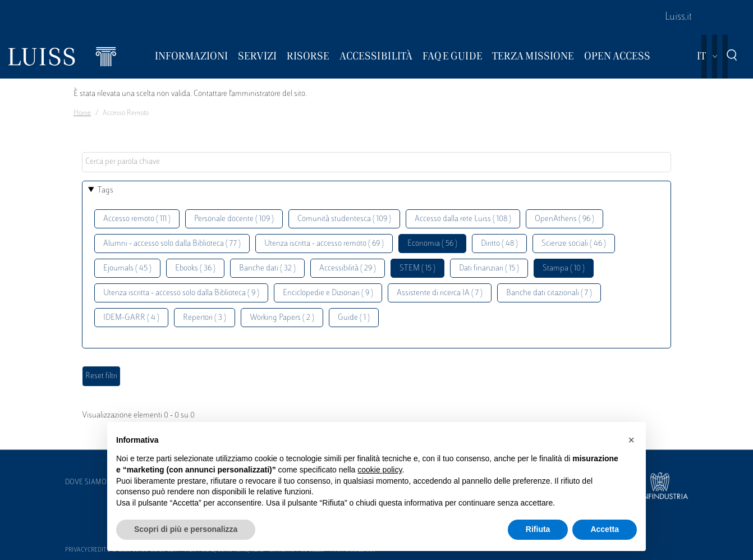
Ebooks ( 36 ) (195, 268)
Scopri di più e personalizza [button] (186, 529)
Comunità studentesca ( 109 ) (344, 219)
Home (82, 113)
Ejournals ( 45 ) (127, 268)
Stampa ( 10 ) (564, 268)
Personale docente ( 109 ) (234, 219)
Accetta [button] (605, 529)
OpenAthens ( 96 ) (564, 219)
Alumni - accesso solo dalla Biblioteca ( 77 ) (172, 244)
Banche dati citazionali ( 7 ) (549, 293)
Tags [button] (105, 191)
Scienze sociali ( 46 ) (574, 244)
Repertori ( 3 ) (205, 318)
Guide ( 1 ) (354, 318)
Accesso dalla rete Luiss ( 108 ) (463, 219)
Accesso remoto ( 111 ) (137, 219)
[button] (631, 440)
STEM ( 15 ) (417, 268)
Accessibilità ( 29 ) (348, 268)
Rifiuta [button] (538, 529)
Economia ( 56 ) (432, 244)
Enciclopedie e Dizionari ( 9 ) (328, 293)
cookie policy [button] (380, 470)
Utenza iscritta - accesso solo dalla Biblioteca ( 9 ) (181, 293)
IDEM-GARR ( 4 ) (131, 318)
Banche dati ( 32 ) (267, 268)
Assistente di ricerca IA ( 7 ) (440, 293)
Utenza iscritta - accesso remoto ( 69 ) (324, 244)
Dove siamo (86, 483)
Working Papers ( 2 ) (282, 318)
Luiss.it (678, 17)
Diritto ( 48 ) (499, 244)
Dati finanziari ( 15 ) (489, 268)
